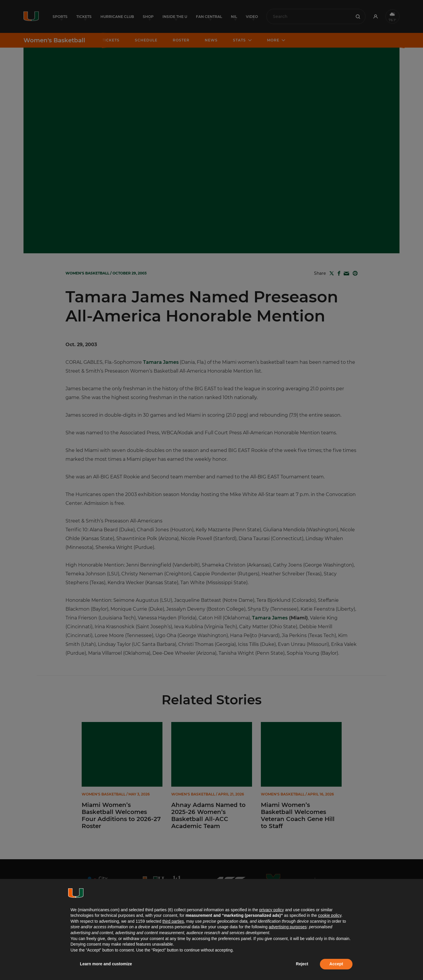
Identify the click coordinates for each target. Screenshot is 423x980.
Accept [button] (336, 964)
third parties (173, 921)
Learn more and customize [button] (106, 964)
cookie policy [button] (330, 915)
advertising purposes (288, 927)
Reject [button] (302, 964)
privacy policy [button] (271, 910)
